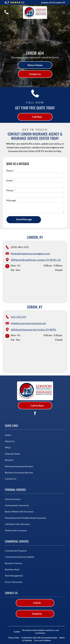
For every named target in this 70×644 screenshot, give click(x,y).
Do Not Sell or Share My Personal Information (39, 638)
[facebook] (35, 414)
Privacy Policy (14, 638)
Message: (11, 200)
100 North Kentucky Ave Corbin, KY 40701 (33, 330)
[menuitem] (25, 435)
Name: (10, 171)
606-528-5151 (18, 317)
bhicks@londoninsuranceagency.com (30, 253)
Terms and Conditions (42, 640)
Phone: (10, 190)
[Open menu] (64, 13)
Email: (10, 180)
